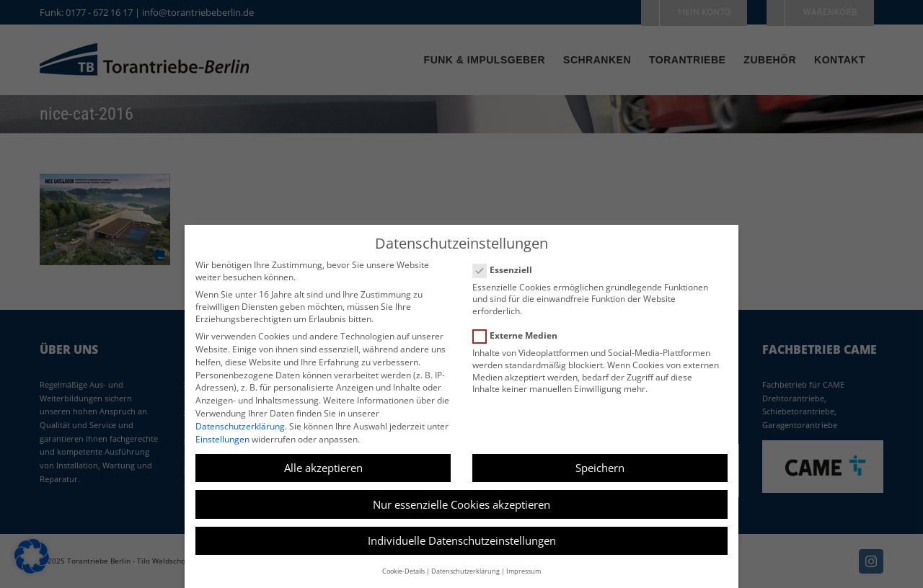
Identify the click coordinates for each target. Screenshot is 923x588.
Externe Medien (521, 335)
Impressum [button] (524, 571)
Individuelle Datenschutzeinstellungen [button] (462, 540)
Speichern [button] (600, 468)
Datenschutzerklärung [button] (465, 571)
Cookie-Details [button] (403, 571)
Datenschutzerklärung (240, 426)
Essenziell (508, 270)
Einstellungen (222, 439)
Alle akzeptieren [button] (323, 468)
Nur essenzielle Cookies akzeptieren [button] (461, 504)
